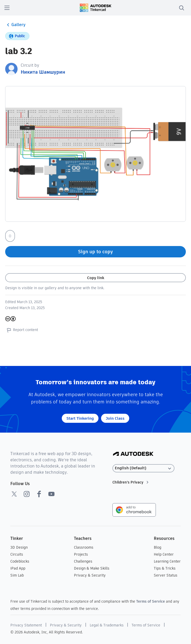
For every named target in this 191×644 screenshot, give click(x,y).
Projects (81, 554)
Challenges (83, 561)
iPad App (18, 568)
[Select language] (144, 468)
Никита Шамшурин (43, 72)
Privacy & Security (90, 575)
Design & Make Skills (92, 568)
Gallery (15, 25)
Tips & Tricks (165, 568)
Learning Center (167, 561)
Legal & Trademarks (107, 625)
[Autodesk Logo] (133, 454)
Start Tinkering (80, 418)
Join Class (115, 418)
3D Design (19, 547)
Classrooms (84, 547)
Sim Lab (17, 575)
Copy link (96, 278)
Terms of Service (151, 601)
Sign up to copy (95, 252)
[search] (181, 8)
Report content (22, 330)
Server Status (166, 575)
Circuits (17, 554)
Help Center (164, 554)
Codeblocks (20, 561)
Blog (158, 547)
